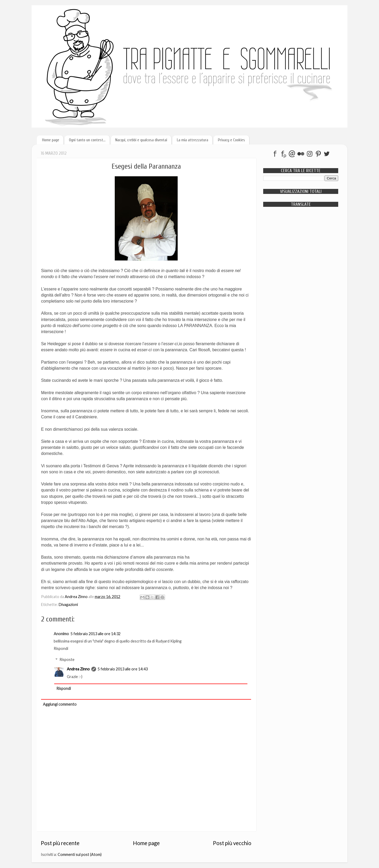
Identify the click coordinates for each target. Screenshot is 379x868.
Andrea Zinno (78, 669)
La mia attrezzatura (193, 140)
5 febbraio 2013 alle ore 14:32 (96, 634)
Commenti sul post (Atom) (80, 854)
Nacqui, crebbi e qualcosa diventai (141, 140)
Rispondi (61, 648)
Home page (51, 140)
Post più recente (60, 843)
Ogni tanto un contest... (87, 140)
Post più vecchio (232, 843)
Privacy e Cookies (231, 140)
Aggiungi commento (60, 704)
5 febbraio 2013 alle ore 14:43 (123, 669)
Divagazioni (68, 604)
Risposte (67, 659)
